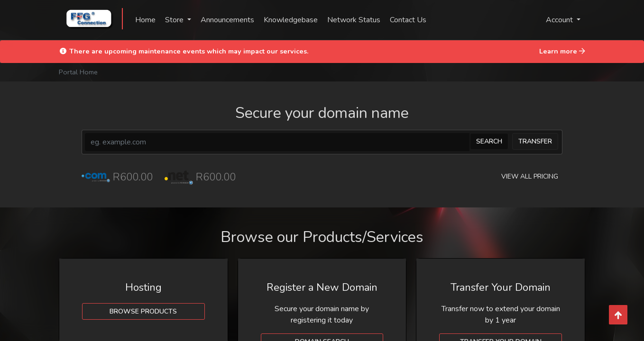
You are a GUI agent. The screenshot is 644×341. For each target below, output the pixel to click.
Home (145, 20)
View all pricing (530, 176)
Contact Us (408, 20)
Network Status (354, 20)
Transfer (535, 141)
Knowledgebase (291, 20)
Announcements (227, 20)
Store (175, 20)
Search (489, 141)
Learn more (562, 51)
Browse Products (143, 311)
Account (560, 20)
